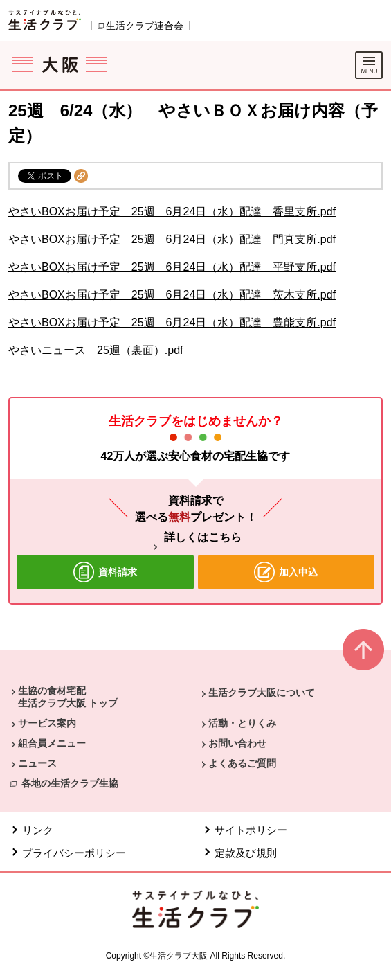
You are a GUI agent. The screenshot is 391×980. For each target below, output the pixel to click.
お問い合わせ (237, 743)
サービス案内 (47, 723)
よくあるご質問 (242, 763)
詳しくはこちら (203, 537)
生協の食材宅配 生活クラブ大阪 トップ (68, 697)
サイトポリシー (251, 830)
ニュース (37, 763)
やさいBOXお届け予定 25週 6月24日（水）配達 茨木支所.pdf (172, 295)
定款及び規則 (246, 853)
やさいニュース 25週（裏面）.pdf (96, 350)
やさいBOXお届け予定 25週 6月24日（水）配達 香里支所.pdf (172, 212)
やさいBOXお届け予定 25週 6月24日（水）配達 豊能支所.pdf (172, 322)
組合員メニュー (52, 743)
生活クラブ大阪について (262, 693)
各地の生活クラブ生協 (70, 783)
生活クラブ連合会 (145, 26)
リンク (38, 830)
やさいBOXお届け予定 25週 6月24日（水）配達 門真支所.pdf (172, 239)
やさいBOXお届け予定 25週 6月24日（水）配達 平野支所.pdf (172, 267)
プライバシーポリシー (74, 853)
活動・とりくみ (242, 723)
